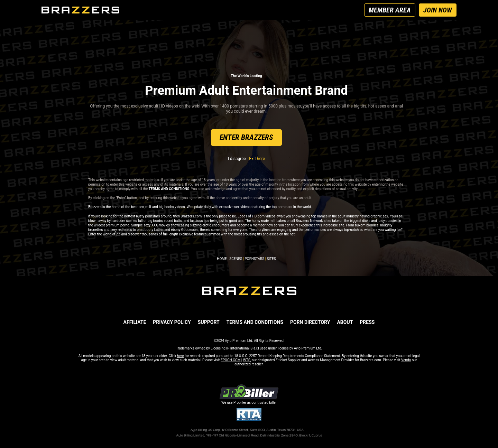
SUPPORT (209, 322)
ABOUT (345, 322)
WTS (247, 360)
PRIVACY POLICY (172, 322)
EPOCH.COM (230, 360)
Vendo (406, 360)
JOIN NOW (438, 10)
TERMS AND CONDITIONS (255, 322)
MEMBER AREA (390, 10)
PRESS (367, 322)
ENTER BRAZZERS (246, 137)
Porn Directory (310, 322)
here (180, 356)
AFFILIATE (135, 322)
